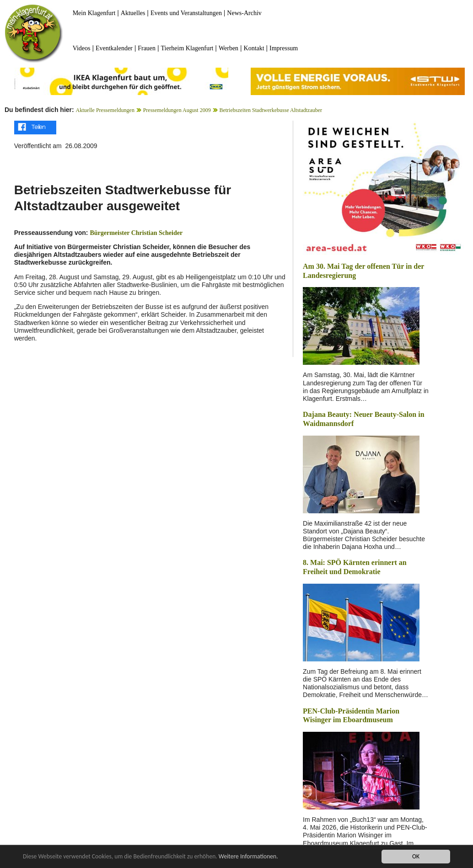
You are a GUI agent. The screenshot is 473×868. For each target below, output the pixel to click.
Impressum (284, 48)
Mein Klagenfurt (94, 13)
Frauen (147, 48)
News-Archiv (244, 13)
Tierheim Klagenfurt (187, 48)
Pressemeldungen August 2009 (177, 110)
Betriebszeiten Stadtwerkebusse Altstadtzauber (271, 110)
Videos (82, 48)
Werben (228, 48)
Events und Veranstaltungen (186, 13)
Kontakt (254, 48)
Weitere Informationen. (248, 856)
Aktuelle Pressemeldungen (105, 110)
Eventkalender (114, 48)
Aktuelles (133, 13)
